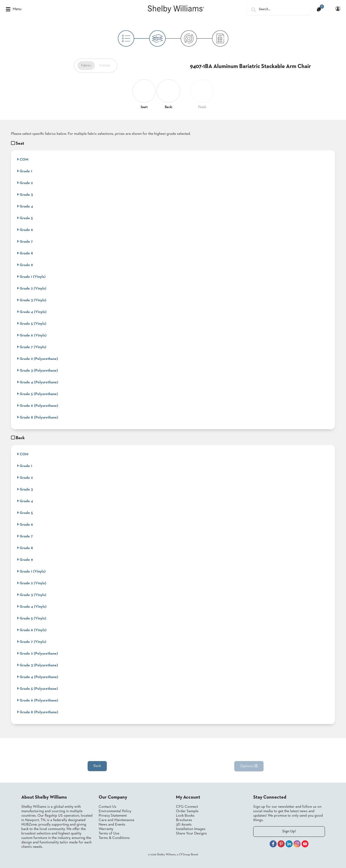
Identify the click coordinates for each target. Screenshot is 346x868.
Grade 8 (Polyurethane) (38, 417)
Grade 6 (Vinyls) (32, 335)
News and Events (112, 825)
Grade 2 (25, 183)
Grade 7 (25, 242)
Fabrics (86, 65)
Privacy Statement (113, 816)
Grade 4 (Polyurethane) (38, 382)
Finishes (105, 65)
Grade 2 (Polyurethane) (37, 359)
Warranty (106, 829)
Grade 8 (25, 253)
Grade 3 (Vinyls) (32, 300)
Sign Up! (289, 831)
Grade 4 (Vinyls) (32, 312)
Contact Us (108, 807)
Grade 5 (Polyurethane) (37, 394)
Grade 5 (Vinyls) (32, 324)
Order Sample (187, 811)
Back (97, 766)
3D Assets (184, 825)
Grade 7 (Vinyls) (32, 347)
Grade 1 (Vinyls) (31, 277)
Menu (14, 9)
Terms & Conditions (114, 838)
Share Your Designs (191, 834)
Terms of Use (109, 834)
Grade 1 (24, 171)
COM (23, 159)
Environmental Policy (115, 811)
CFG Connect (187, 807)
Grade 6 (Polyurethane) (38, 406)
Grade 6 (25, 230)
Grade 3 (25, 195)
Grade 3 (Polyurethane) (37, 370)
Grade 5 (25, 218)
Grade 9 (25, 265)
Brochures (184, 820)
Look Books (185, 816)
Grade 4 (25, 206)
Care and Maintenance (116, 820)
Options (249, 766)
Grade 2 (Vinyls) (32, 288)
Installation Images (191, 829)
